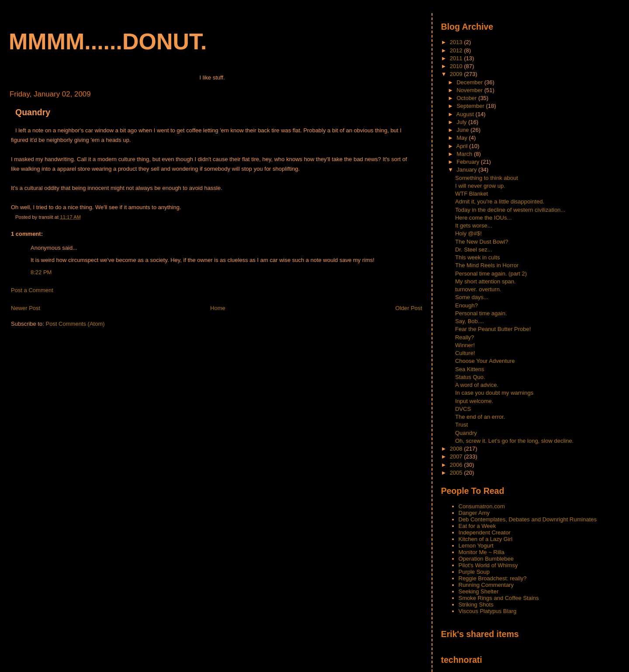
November (470, 90)
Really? (465, 337)
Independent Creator (485, 532)
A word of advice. (477, 385)
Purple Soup (474, 572)
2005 (457, 473)
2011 (457, 58)
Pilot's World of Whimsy (488, 565)
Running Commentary (486, 585)
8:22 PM (41, 272)
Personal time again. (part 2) (491, 274)
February (469, 162)
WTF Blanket (472, 194)
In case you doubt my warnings (494, 393)
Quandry (33, 112)
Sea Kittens (470, 369)
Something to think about (487, 178)
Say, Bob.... (470, 321)
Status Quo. (470, 377)
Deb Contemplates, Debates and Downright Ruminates (528, 519)
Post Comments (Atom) (75, 324)
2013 (457, 42)
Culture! (465, 353)
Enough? (467, 305)
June (463, 130)
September (471, 106)
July (462, 122)
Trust (461, 425)
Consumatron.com (482, 506)
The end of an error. (480, 417)
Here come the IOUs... (483, 218)
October (467, 98)
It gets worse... (474, 226)
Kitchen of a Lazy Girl (486, 539)
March (465, 154)
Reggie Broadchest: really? (493, 578)
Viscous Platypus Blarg (488, 611)
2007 (457, 457)
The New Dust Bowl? (482, 242)
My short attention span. (486, 281)
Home (218, 308)
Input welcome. (474, 401)
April (463, 146)
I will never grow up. (480, 186)
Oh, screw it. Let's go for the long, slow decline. (514, 441)
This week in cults (478, 257)
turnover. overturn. (478, 289)
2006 (457, 465)
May (463, 138)
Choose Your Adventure (485, 361)
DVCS (463, 409)
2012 (457, 50)
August (466, 114)
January (467, 170)
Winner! (465, 345)
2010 (457, 66)
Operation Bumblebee (486, 559)
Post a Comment (32, 290)
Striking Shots (476, 605)
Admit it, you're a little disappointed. (500, 202)
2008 (457, 449)
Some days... (472, 297)
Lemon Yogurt (476, 546)
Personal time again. (481, 313)
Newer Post (26, 308)
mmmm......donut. (108, 41)
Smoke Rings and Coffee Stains (499, 598)
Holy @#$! (468, 233)
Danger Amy (474, 513)
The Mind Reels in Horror (487, 265)
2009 (457, 74)
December (470, 82)
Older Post (409, 308)
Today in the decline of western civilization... (510, 210)
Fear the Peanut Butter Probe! (493, 329)
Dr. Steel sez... (474, 250)
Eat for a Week (477, 526)
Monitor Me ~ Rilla (482, 552)
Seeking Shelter (479, 591)
